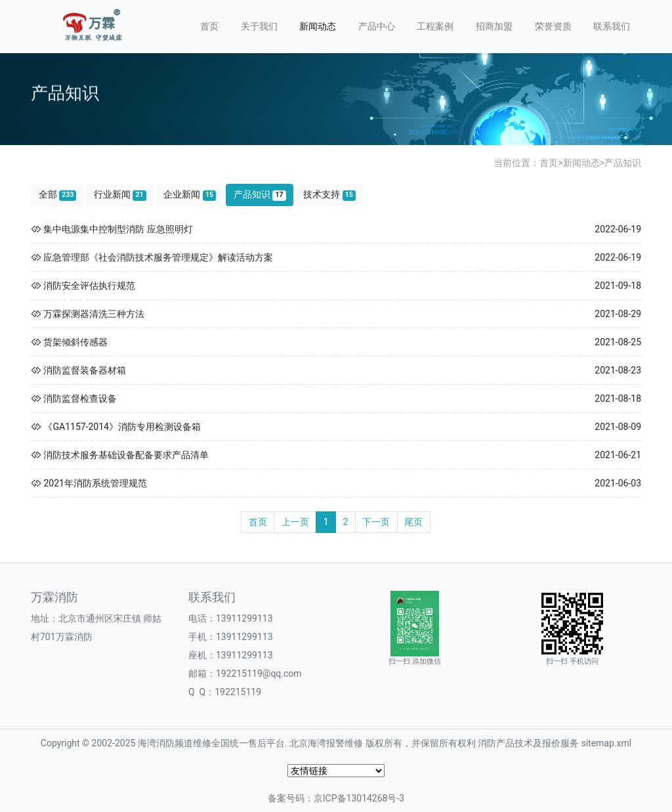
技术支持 (329, 195)
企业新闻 (190, 195)
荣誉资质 (553, 26)
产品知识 (623, 163)
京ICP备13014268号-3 (359, 798)
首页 (209, 26)
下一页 (376, 522)
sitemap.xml (606, 743)
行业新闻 (120, 195)
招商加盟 (494, 26)
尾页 (413, 522)
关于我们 (259, 26)
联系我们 (612, 26)
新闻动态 (318, 26)
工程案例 (435, 26)
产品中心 (377, 26)
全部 (58, 195)
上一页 (295, 522)
